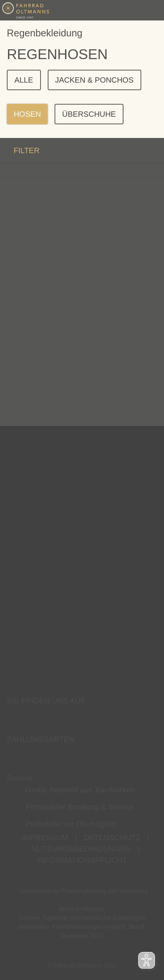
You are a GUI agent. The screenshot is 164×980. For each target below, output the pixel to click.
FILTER (20, 150)
